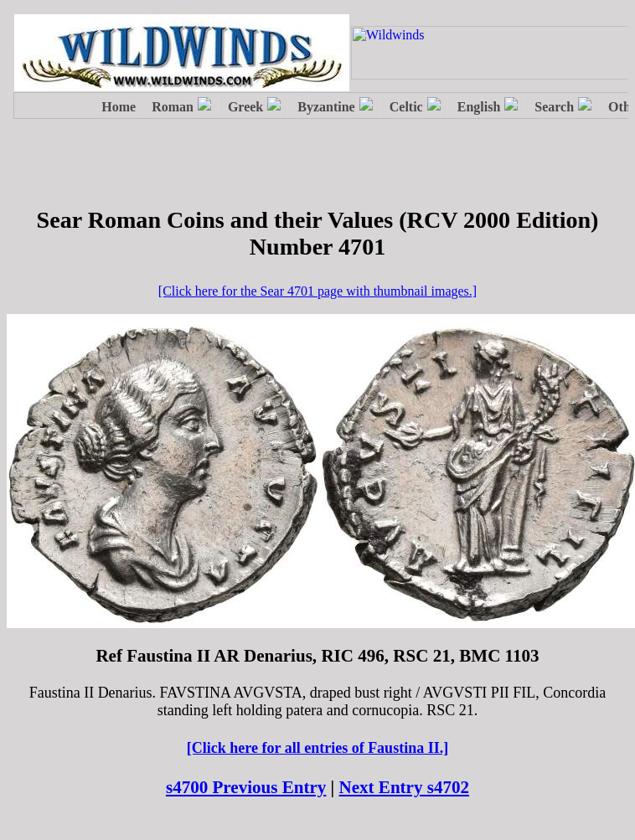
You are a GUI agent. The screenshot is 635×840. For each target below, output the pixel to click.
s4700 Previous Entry (246, 787)
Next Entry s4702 (405, 787)
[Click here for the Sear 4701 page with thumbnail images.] (317, 291)
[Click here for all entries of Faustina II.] (317, 748)
